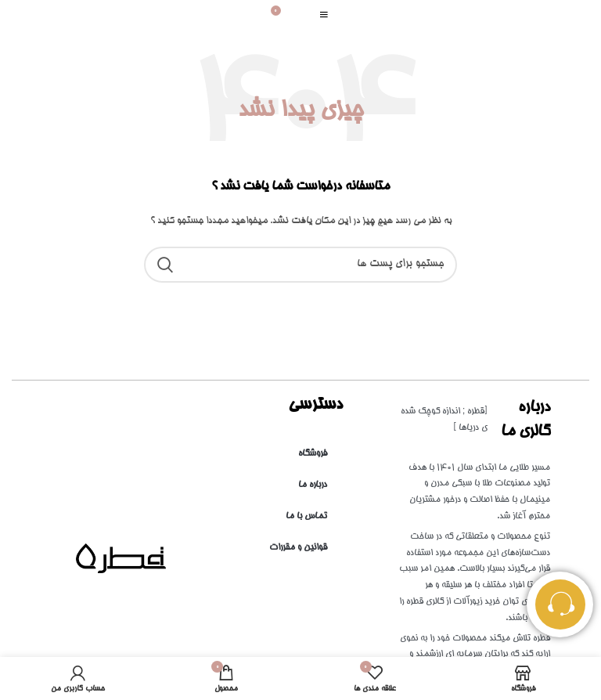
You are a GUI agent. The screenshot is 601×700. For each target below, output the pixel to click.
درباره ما (313, 485)
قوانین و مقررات (298, 548)
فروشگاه (313, 454)
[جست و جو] (300, 265)
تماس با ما (306, 516)
